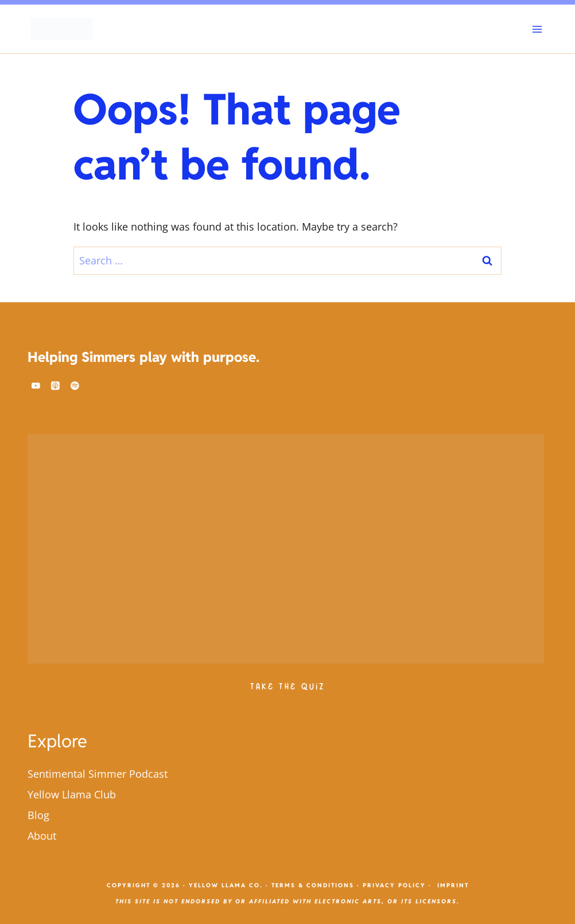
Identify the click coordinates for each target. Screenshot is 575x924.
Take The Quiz (287, 687)
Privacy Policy (394, 885)
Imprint (453, 885)
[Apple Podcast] (56, 386)
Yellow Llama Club (72, 794)
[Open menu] (537, 29)
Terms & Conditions (313, 885)
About (42, 836)
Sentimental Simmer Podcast (98, 774)
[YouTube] (36, 386)
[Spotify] (75, 386)
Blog (38, 815)
